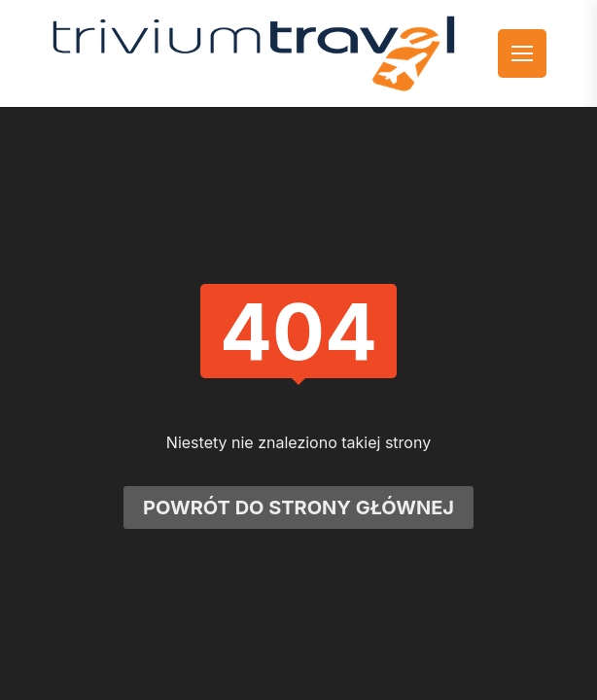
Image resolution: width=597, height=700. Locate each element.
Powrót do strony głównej (298, 507)
